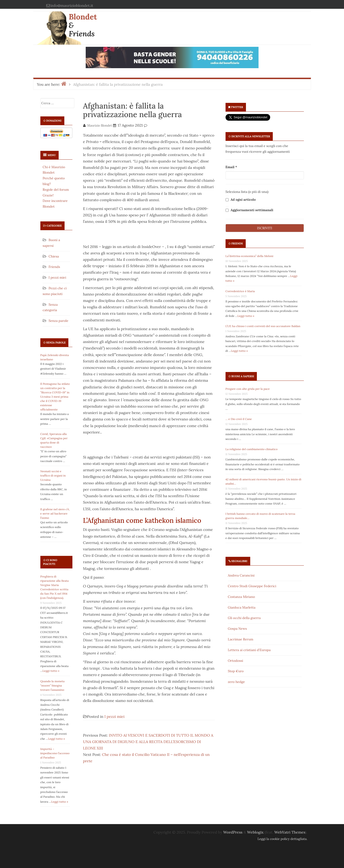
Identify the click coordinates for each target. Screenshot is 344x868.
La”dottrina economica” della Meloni (250, 256)
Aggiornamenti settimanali (249, 210)
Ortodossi (236, 661)
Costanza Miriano (241, 597)
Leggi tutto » (51, 671)
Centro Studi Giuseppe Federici (252, 586)
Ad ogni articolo (241, 200)
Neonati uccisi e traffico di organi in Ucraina (53, 475)
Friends (54, 267)
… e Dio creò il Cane (239, 419)
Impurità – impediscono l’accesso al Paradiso (55, 753)
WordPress (233, 832)
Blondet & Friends (83, 25)
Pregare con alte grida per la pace (248, 389)
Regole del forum (56, 190)
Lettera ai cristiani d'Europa (249, 650)
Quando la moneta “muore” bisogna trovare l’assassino (52, 685)
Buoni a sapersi (243, 376)
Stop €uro (236, 671)
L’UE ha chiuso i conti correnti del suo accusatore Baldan (263, 326)
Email (231, 167)
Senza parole (59, 321)
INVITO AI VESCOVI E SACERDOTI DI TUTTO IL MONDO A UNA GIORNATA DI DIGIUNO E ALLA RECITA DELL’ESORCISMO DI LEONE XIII (148, 742)
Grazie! (48, 195)
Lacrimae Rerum (241, 639)
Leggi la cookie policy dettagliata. (283, 839)
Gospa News (237, 629)
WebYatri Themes (290, 832)
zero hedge (236, 682)
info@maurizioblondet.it (72, 5)
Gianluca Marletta (242, 607)
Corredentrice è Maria (240, 291)
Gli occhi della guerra (244, 618)
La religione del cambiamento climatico (252, 449)
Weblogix (255, 832)
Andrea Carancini (241, 575)
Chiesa (54, 256)
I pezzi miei (57, 277)
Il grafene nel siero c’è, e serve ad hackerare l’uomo (55, 513)
